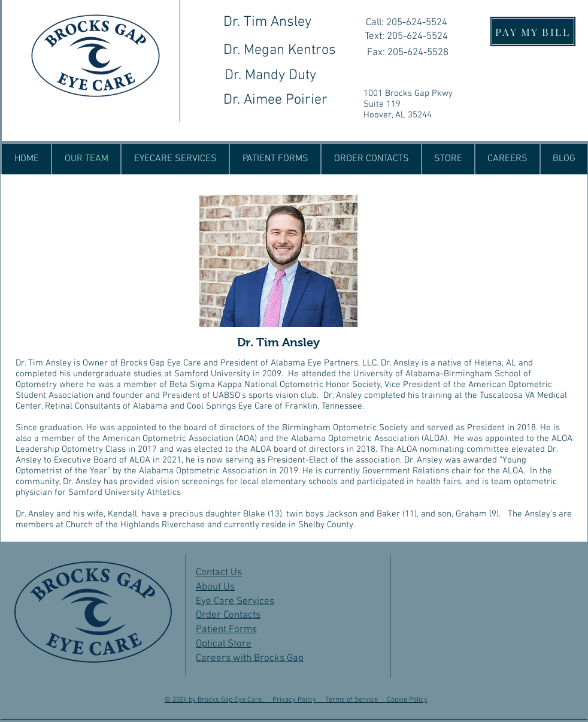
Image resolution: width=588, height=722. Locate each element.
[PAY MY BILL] (533, 31)
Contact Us (219, 573)
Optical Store (224, 644)
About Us (215, 587)
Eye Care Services (235, 602)
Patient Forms (226, 630)
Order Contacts (228, 615)
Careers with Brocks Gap (250, 658)
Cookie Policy (407, 700)
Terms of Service (356, 700)
